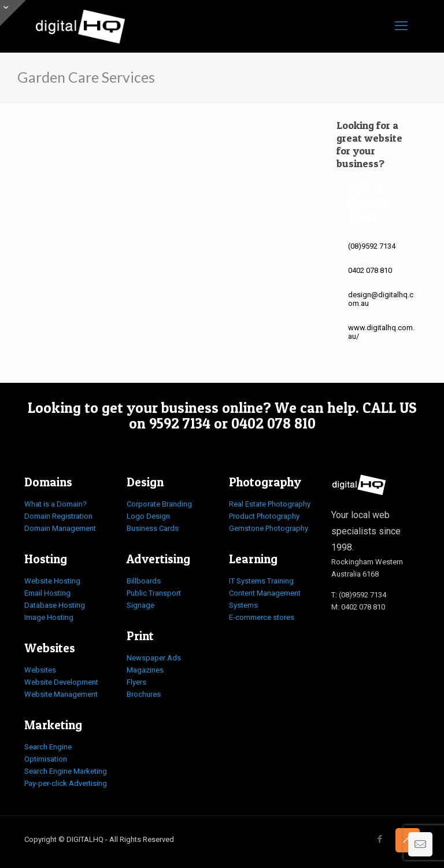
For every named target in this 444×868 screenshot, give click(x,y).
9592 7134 (180, 423)
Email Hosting (47, 593)
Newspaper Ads (154, 658)
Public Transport (154, 593)
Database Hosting (55, 605)
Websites (40, 670)
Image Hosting (49, 617)
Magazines (145, 670)
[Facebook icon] (380, 839)
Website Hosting (52, 581)
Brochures (144, 694)
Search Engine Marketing (66, 771)
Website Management (61, 694)
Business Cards (153, 528)
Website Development (61, 682)
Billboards (144, 581)
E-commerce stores (262, 617)
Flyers (136, 682)
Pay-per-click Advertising (66, 783)
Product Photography (264, 516)
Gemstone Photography (269, 528)
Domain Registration (58, 516)
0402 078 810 (370, 270)
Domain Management (60, 528)
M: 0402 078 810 (358, 607)
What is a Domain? (55, 504)
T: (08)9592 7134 (359, 595)
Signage (140, 605)
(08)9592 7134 (372, 246)
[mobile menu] (401, 26)
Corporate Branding (159, 504)
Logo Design (148, 516)
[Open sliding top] (13, 13)
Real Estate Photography (270, 504)
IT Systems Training (261, 581)
